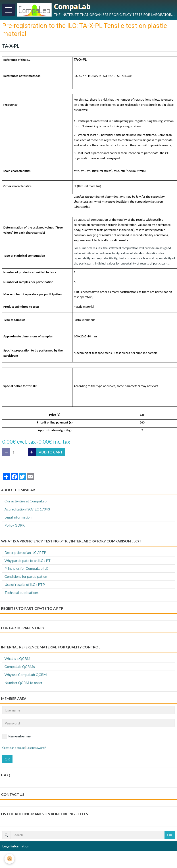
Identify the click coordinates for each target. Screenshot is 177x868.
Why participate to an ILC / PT (28, 560)
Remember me (16, 736)
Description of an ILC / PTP (25, 552)
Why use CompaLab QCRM (26, 674)
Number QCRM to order (23, 683)
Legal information (18, 517)
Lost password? (36, 748)
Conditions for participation (26, 576)
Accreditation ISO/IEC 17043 (27, 509)
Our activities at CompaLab (26, 501)
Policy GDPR (15, 525)
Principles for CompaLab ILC (26, 568)
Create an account (14, 748)
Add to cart (51, 452)
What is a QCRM (17, 658)
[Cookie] (9, 859)
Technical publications (22, 592)
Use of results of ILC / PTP (25, 584)
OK (7, 759)
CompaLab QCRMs (20, 666)
